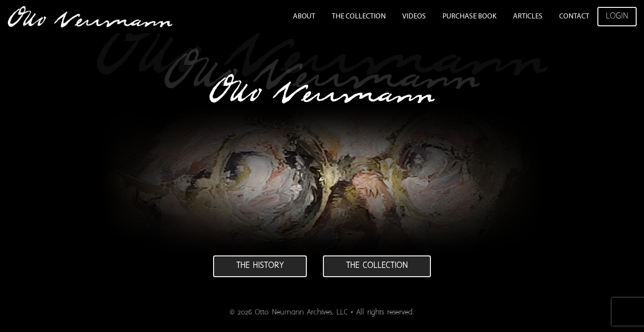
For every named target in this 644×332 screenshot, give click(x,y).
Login (617, 16)
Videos (414, 17)
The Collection (359, 17)
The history (260, 266)
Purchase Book (469, 17)
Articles (528, 17)
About (304, 17)
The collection (377, 266)
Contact (574, 17)
